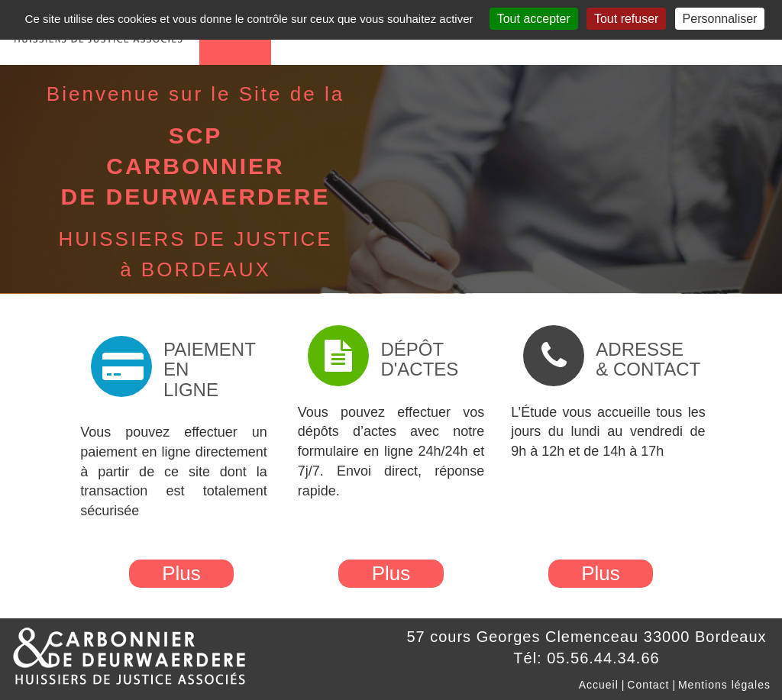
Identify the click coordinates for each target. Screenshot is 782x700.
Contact (648, 685)
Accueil (599, 685)
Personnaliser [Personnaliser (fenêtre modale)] (720, 19)
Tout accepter (534, 19)
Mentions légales (724, 685)
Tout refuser (626, 19)
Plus (181, 573)
